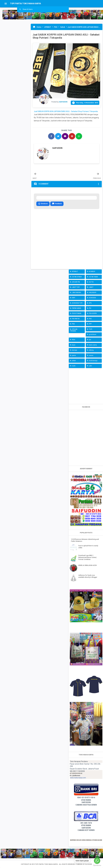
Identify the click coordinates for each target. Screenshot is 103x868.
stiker (74, 361)
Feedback (57, 204)
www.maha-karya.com (78, 778)
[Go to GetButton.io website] (97, 865)
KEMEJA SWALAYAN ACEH (88, 565)
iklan (74, 340)
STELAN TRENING (74, 330)
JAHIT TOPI (76, 287)
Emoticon (43, 204)
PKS (90, 319)
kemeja (75, 350)
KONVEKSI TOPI (77, 303)
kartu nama (93, 345)
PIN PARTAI (76, 319)
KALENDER (93, 293)
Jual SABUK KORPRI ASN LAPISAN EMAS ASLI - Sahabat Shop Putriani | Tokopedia (66, 111)
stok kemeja (93, 361)
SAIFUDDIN (57, 148)
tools (74, 366)
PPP (90, 324)
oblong (91, 350)
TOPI (91, 329)
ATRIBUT (75, 271)
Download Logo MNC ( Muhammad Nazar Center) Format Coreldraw (87, 557)
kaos (74, 345)
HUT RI (91, 282)
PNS (73, 324)
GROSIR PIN (76, 282)
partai (74, 355)
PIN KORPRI (93, 313)
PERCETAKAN (77, 313)
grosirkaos (93, 334)
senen (91, 355)
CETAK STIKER (77, 277)
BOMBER (92, 271)
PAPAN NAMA (76, 308)
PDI (90, 308)
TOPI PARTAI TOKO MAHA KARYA (47, 864)
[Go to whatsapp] (97, 861)
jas (90, 340)
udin (90, 366)
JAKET (91, 287)
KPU (90, 303)
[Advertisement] (86, 385)
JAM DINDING (77, 293)
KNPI (74, 298)
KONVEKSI (92, 298)
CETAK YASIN (93, 277)
